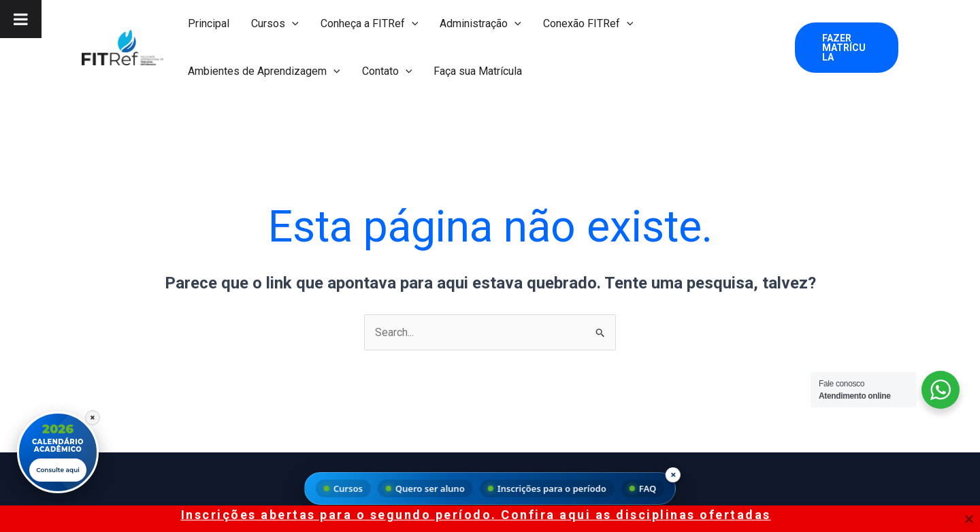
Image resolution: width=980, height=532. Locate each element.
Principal (209, 23)
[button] (292, 24)
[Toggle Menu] (21, 19)
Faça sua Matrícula (478, 71)
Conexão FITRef (588, 24)
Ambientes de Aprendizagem (264, 71)
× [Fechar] (93, 417)
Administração (480, 24)
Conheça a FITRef (370, 24)
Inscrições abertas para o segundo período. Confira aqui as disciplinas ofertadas (476, 515)
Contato (387, 71)
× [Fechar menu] (673, 474)
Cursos (275, 24)
